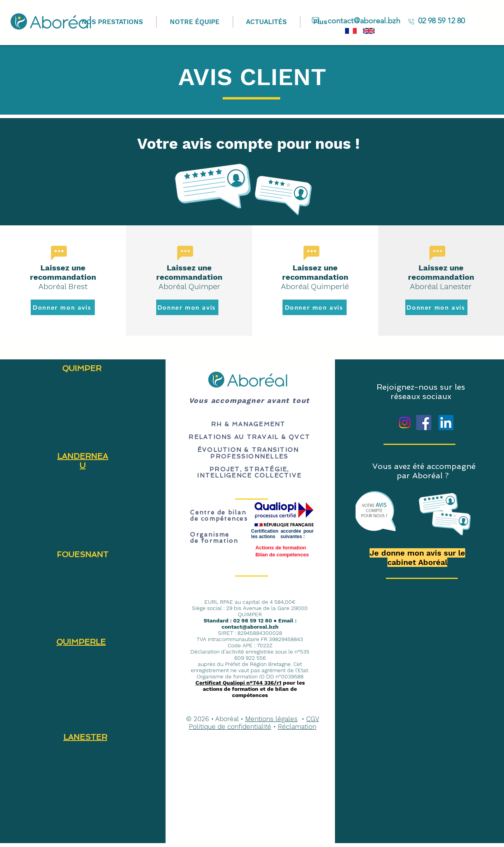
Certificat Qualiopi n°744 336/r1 (238, 683)
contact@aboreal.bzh (250, 627)
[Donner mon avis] (63, 307)
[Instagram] (405, 423)
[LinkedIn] (446, 423)
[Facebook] (424, 423)
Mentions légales (271, 719)
